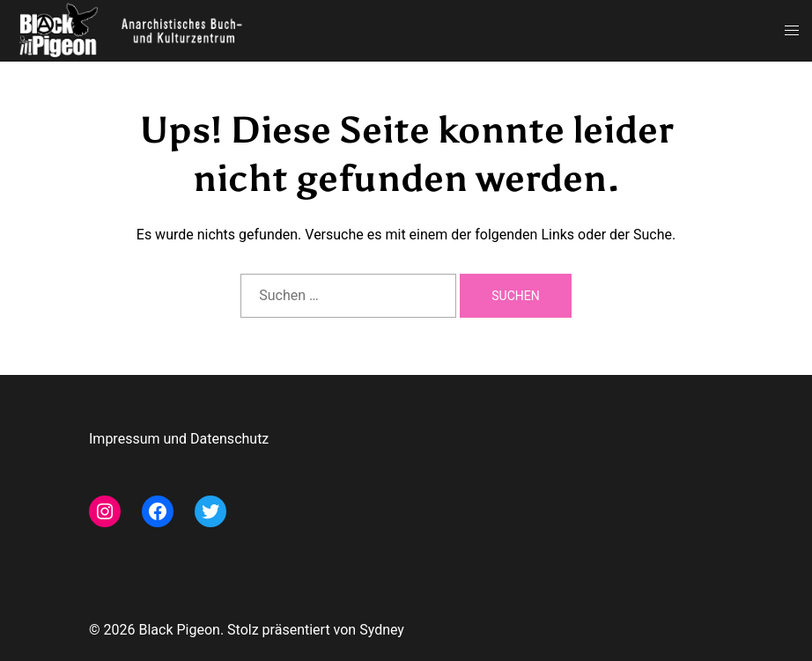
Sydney (382, 630)
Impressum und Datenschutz (179, 439)
